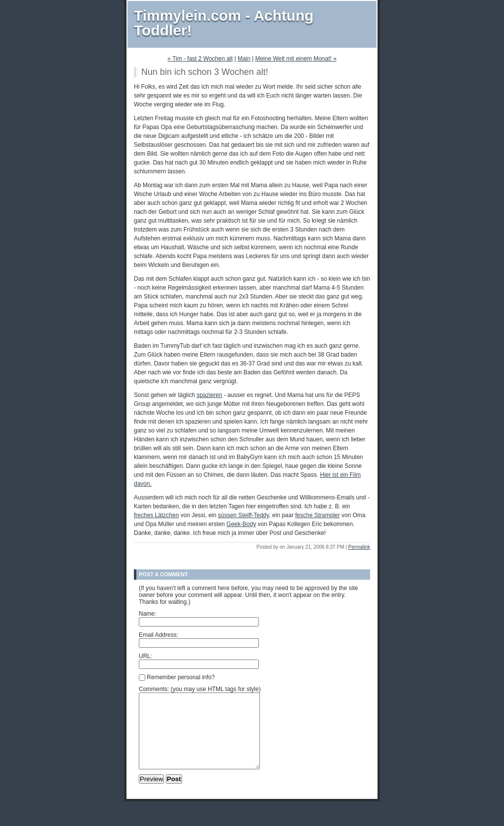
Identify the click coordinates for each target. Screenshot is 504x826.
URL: (145, 656)
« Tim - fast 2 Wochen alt (200, 59)
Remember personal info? (177, 677)
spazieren (209, 395)
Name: (147, 614)
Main (244, 59)
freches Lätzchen (156, 515)
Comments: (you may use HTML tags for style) (200, 689)
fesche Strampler (318, 515)
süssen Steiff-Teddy (244, 515)
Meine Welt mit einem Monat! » (296, 59)
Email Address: (158, 635)
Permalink (359, 547)
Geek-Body (241, 524)
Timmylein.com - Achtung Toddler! (224, 23)
